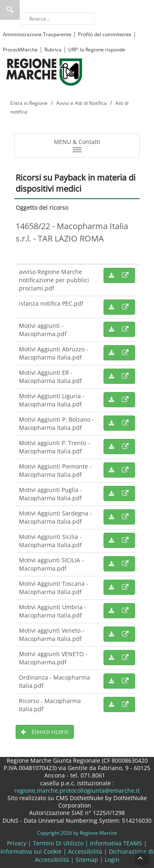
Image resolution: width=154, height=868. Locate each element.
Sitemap (87, 860)
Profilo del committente (105, 34)
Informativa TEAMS (116, 843)
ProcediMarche (20, 50)
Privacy (17, 843)
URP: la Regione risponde (97, 50)
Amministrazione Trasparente (37, 34)
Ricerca (10, 10)
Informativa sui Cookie (31, 851)
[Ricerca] (57, 19)
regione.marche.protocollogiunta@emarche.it (77, 790)
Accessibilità (85, 851)
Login (112, 860)
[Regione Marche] (44, 71)
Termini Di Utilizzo (58, 843)
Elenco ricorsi (45, 732)
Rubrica (53, 50)
